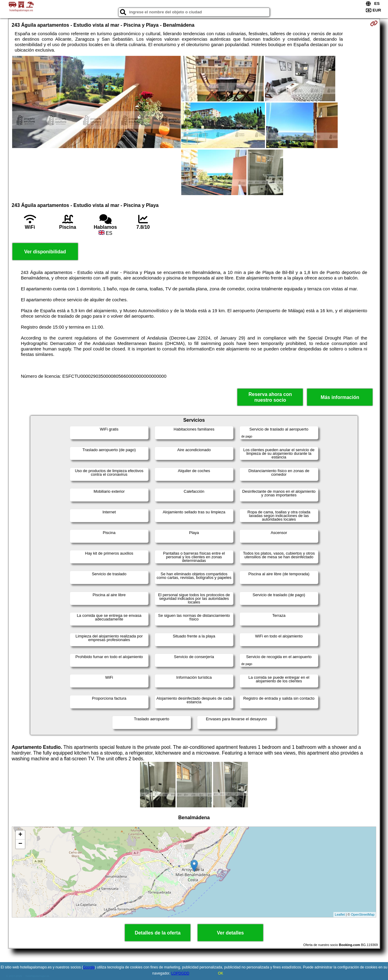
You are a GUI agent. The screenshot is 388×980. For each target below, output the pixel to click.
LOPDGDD (180, 973)
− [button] (20, 844)
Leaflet (340, 914)
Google (89, 967)
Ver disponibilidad (45, 252)
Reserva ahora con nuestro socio (270, 397)
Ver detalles (231, 933)
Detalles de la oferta (157, 933)
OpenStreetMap (363, 914)
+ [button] (20, 835)
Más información (340, 397)
